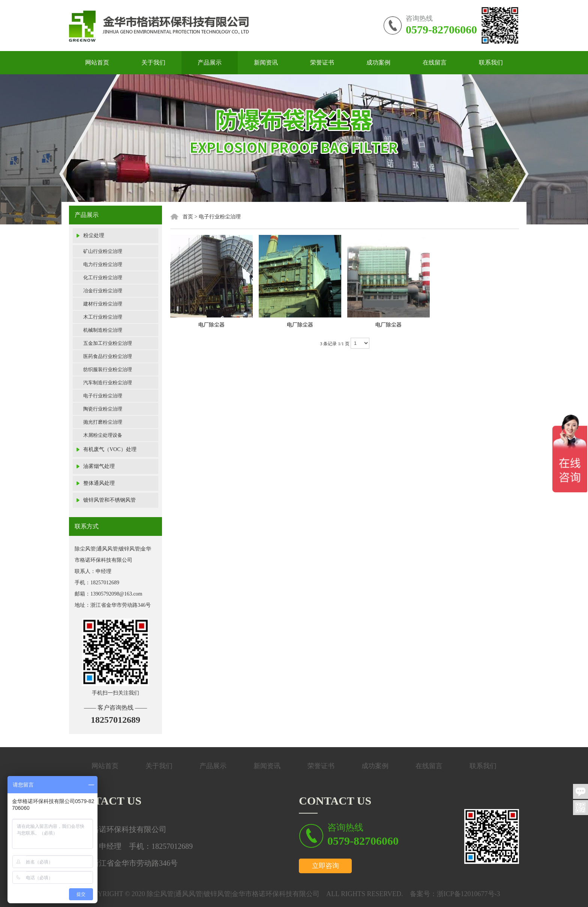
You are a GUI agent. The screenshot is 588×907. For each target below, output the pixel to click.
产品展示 (210, 62)
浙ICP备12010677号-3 (469, 894)
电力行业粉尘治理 (103, 264)
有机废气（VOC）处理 (110, 449)
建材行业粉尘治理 (103, 304)
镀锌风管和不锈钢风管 (109, 500)
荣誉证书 (322, 62)
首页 (188, 217)
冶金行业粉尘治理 (103, 291)
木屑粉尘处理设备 (103, 435)
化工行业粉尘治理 (103, 278)
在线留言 (435, 62)
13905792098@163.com (116, 594)
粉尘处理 (94, 235)
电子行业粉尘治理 (103, 396)
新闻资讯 (266, 62)
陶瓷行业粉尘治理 (103, 409)
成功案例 (378, 62)
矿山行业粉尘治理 (103, 251)
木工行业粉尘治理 (103, 317)
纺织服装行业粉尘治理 (108, 369)
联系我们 (491, 62)
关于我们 (153, 62)
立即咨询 (325, 866)
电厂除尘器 (211, 325)
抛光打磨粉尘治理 (103, 422)
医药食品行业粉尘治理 (108, 356)
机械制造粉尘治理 (103, 330)
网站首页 (97, 62)
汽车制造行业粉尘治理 (108, 383)
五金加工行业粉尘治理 (108, 343)
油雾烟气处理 (99, 466)
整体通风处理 (99, 483)
